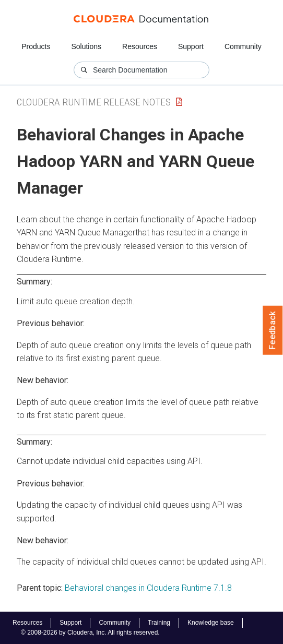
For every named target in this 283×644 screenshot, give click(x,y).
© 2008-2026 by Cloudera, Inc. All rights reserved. (90, 633)
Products (36, 46)
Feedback (273, 330)
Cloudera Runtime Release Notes (94, 102)
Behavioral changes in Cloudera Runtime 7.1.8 (148, 588)
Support (191, 46)
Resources (140, 46)
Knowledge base (211, 623)
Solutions (86, 46)
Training (159, 623)
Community (243, 46)
